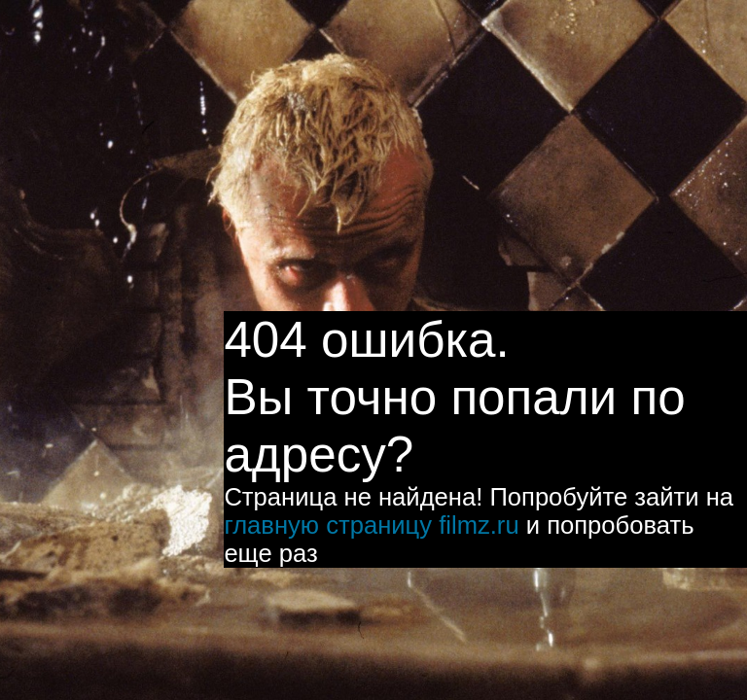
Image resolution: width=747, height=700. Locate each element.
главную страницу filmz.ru (371, 525)
